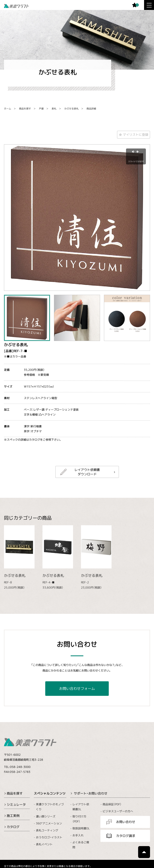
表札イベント (44, 844)
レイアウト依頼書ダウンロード (87, 472)
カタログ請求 (126, 836)
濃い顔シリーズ (46, 816)
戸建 (41, 109)
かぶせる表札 (71, 109)
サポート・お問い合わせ (91, 793)
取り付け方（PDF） (79, 819)
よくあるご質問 (81, 845)
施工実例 (13, 816)
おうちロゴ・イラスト (49, 837)
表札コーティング (47, 830)
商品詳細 (91, 109)
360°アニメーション (49, 823)
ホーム (8, 109)
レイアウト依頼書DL (81, 807)
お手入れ (78, 835)
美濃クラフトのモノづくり (50, 807)
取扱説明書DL (81, 828)
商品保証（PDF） (112, 804)
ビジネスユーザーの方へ (118, 811)
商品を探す (25, 109)
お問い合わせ (126, 822)
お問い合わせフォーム (77, 689)
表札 (54, 109)
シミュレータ (16, 805)
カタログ (13, 827)
